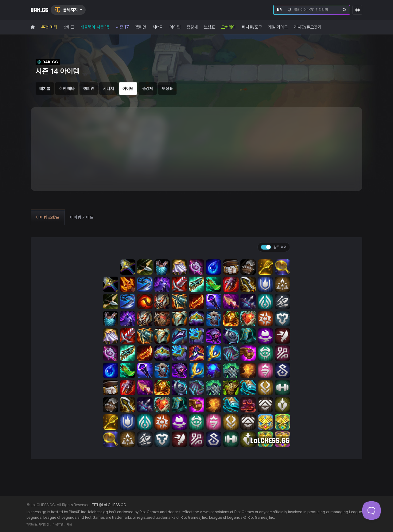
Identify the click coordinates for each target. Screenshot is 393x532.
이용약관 (58, 524)
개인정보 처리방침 (38, 524)
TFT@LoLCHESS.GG (109, 505)
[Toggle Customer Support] (372, 510)
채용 (69, 524)
